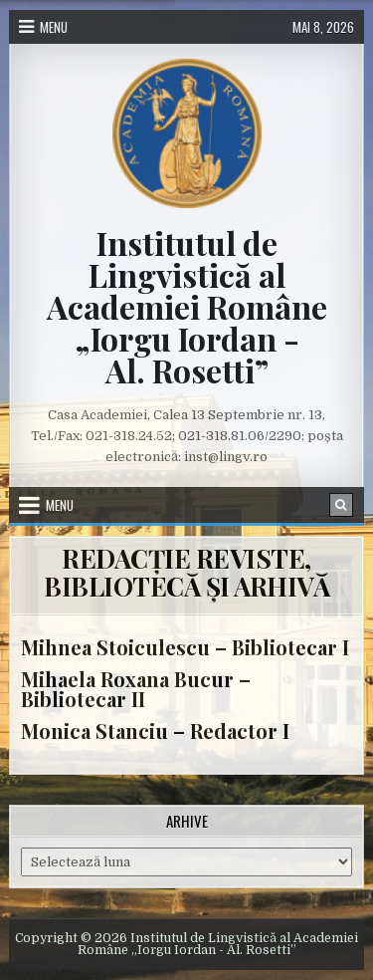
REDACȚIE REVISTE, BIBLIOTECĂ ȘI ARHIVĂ (186, 573)
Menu (54, 27)
